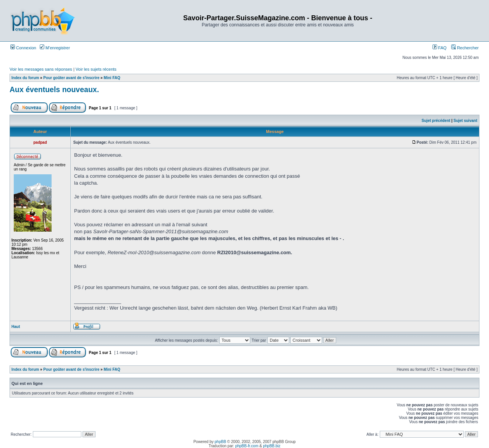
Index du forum (25, 78)
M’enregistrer (55, 48)
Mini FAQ (112, 78)
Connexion (23, 48)
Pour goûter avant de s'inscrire (71, 78)
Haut (16, 327)
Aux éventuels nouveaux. (54, 89)
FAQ (440, 48)
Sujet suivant (465, 121)
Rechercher (465, 48)
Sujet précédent (436, 121)
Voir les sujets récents (96, 69)
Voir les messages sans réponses (41, 69)
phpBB (220, 442)
